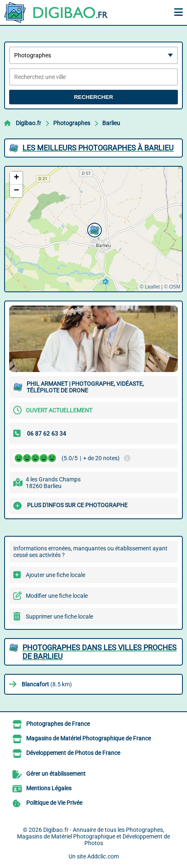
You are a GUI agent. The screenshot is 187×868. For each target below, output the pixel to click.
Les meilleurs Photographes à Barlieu (98, 148)
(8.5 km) (47, 684)
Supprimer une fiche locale (59, 616)
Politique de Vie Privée (54, 803)
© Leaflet (150, 287)
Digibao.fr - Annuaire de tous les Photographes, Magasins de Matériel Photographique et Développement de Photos (93, 836)
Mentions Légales (49, 788)
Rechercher (93, 97)
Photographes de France (58, 724)
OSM (175, 287)
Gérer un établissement (56, 774)
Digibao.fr (28, 123)
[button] (93, 229)
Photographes (72, 123)
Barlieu (111, 123)
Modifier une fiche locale (57, 596)
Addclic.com (103, 856)
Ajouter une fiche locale (55, 575)
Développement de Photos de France (73, 753)
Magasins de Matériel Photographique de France (89, 738)
